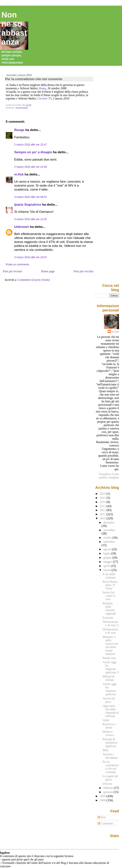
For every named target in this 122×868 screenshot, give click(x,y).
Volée (106, 720)
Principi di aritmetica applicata (110, 743)
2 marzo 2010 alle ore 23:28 (30, 167)
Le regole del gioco (110, 778)
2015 (103, 498)
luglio (107, 553)
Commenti (106, 823)
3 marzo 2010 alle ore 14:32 (30, 219)
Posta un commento (17, 264)
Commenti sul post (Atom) (34, 280)
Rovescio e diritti (109, 726)
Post (102, 817)
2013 (103, 506)
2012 (103, 510)
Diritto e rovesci (108, 733)
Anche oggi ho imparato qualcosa (109, 689)
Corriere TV (44, 98)
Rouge (19, 130)
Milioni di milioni (109, 678)
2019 (103, 494)
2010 (103, 518)
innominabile (22, 108)
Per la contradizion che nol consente (34, 79)
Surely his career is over (109, 596)
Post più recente (13, 271)
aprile (107, 566)
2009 (103, 796)
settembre (109, 542)
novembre (109, 530)
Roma (42, 88)
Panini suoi (109, 658)
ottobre (108, 538)
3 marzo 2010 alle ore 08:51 (30, 197)
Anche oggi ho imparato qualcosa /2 (111, 667)
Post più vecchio (84, 271)
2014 (103, 502)
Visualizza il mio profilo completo (109, 476)
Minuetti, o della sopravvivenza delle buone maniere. (111, 645)
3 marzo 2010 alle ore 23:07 (30, 257)
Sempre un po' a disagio (33, 152)
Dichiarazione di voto (110, 631)
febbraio (109, 788)
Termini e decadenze (110, 756)
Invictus (107, 784)
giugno (108, 558)
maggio (108, 562)
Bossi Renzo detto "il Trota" (110, 585)
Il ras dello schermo (109, 576)
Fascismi (108, 618)
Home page (48, 271)
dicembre (109, 522)
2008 (103, 800)
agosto (108, 549)
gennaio (108, 792)
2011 (103, 514)
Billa (106, 750)
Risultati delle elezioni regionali (109, 608)
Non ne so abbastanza (14, 28)
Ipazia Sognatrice (28, 204)
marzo (107, 570)
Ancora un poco (109, 700)
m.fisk (19, 174)
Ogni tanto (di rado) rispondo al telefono (111, 711)
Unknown (21, 227)
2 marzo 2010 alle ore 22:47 (30, 145)
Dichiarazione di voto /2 (111, 623)
